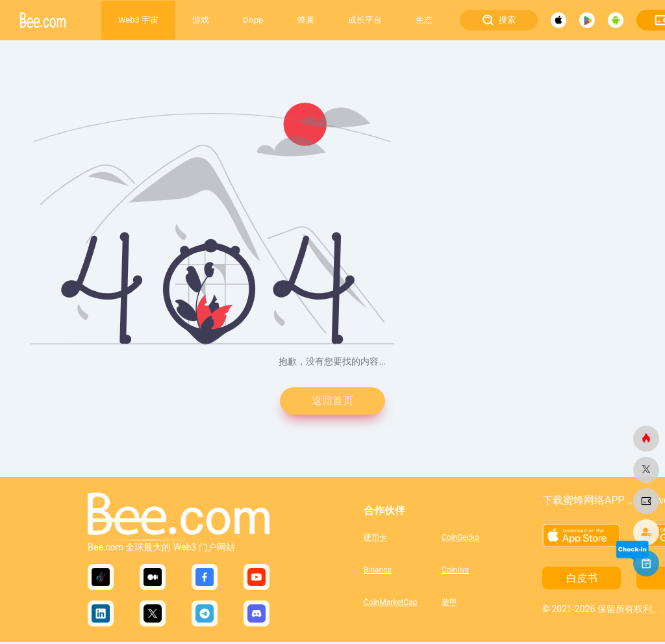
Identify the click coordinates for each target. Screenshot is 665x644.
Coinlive (455, 572)
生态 (424, 20)
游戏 (201, 20)
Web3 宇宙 (138, 20)
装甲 (449, 604)
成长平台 (365, 20)
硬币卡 (375, 539)
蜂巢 (306, 20)
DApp (253, 20)
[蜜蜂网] (646, 439)
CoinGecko (460, 539)
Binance (378, 572)
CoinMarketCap (391, 604)
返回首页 (332, 402)
